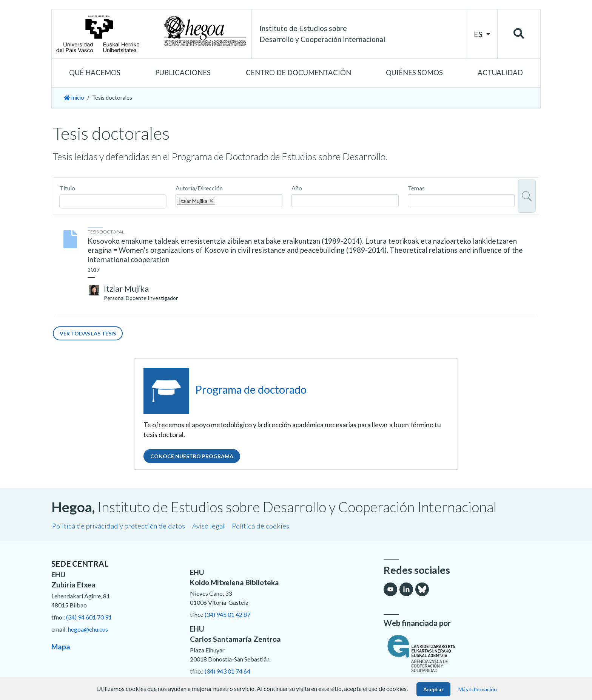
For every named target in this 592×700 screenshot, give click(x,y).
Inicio (74, 98)
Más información (478, 689)
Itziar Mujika (126, 289)
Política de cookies (261, 526)
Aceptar (433, 689)
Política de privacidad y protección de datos (119, 526)
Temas (416, 188)
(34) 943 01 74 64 (227, 671)
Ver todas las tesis (88, 333)
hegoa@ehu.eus (88, 629)
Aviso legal (208, 526)
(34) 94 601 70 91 (89, 617)
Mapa (61, 647)
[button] (95, 73)
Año (297, 188)
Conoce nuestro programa (192, 456)
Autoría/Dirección (199, 188)
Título (67, 188)
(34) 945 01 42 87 (227, 614)
